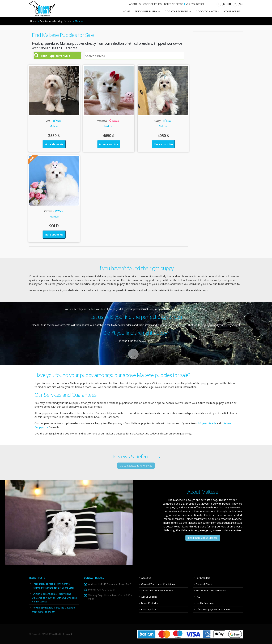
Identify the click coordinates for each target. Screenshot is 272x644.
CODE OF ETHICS (152, 4)
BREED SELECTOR (174, 4)
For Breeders (203, 578)
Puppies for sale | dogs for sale (56, 21)
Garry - (163, 121)
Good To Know (206, 11)
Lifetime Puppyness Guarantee (213, 609)
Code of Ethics (204, 584)
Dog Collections (177, 11)
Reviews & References (136, 456)
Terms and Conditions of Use (157, 590)
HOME (126, 11)
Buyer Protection (150, 603)
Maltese (54, 126)
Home (33, 21)
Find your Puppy (146, 11)
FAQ (198, 597)
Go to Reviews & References (136, 466)
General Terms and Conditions (158, 584)
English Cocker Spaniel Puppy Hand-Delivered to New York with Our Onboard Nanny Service (54, 598)
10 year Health (207, 423)
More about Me (54, 144)
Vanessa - (108, 121)
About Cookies (149, 597)
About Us (146, 578)
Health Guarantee (205, 603)
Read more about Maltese (203, 538)
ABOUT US (135, 4)
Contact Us (232, 11)
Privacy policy (148, 609)
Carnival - (54, 211)
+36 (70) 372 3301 (196, 4)
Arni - (54, 121)
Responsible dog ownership (211, 590)
